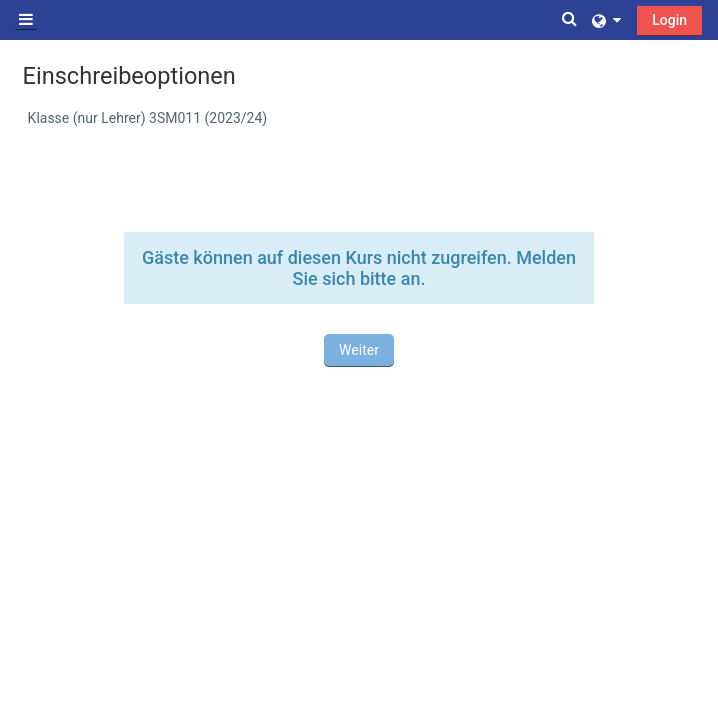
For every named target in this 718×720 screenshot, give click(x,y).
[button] (571, 19)
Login (669, 20)
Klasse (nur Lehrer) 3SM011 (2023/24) (148, 118)
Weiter (359, 350)
